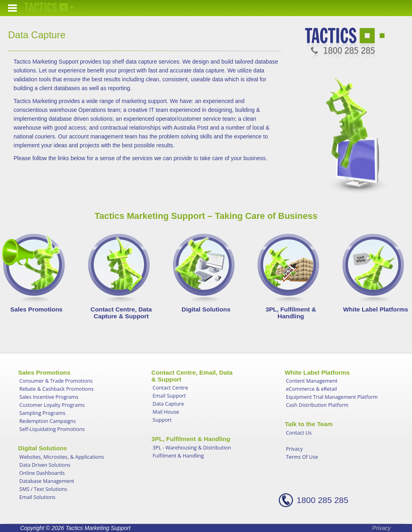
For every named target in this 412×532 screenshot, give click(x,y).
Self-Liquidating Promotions (52, 429)
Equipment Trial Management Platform (332, 397)
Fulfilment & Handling (178, 456)
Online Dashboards (42, 473)
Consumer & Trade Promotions (56, 381)
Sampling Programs (42, 413)
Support (162, 420)
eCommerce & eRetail (312, 389)
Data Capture (168, 404)
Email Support (169, 396)
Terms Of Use (302, 457)
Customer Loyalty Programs (52, 405)
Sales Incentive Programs (49, 397)
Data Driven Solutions (45, 465)
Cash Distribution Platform (317, 405)
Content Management (312, 381)
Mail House (166, 412)
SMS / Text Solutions (43, 489)
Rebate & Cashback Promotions (57, 389)
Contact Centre (170, 388)
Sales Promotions (36, 309)
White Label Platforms (376, 309)
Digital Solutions (206, 309)
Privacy (295, 449)
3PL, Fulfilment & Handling (291, 313)
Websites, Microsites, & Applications (62, 457)
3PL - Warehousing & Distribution (192, 448)
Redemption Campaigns (47, 421)
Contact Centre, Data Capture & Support (121, 313)
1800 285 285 (322, 500)
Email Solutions (37, 497)
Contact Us (299, 433)
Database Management (47, 481)
